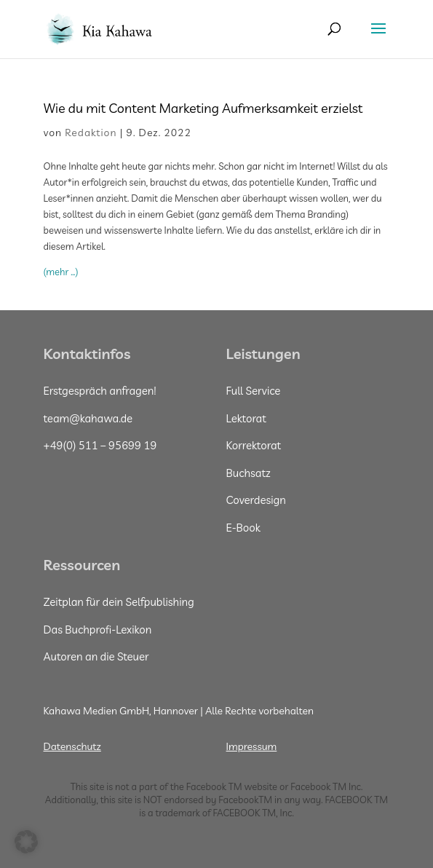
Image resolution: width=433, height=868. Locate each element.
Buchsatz (249, 473)
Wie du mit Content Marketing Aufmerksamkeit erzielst (205, 108)
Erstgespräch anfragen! (100, 391)
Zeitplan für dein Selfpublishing (119, 602)
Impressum (252, 746)
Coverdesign (256, 500)
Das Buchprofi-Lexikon (98, 630)
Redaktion (91, 133)
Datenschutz (72, 746)
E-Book (243, 528)
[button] (26, 842)
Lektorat (246, 418)
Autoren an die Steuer (96, 656)
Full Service (254, 391)
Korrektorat (254, 445)
